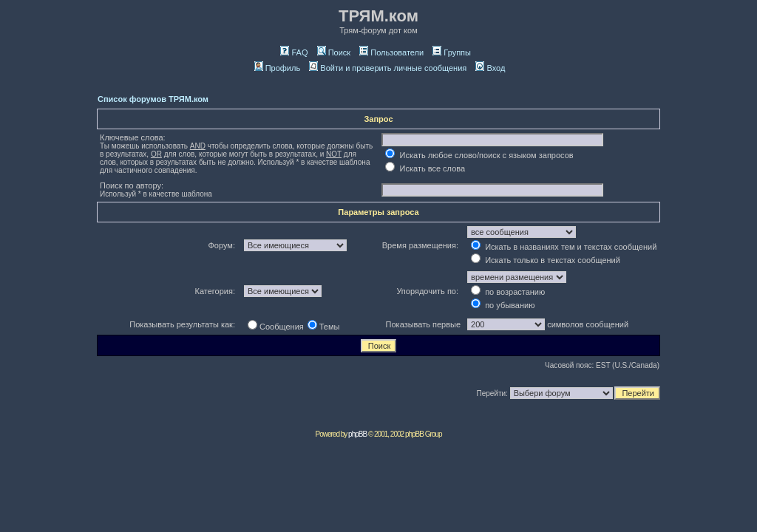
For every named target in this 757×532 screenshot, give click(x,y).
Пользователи (391, 52)
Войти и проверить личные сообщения (388, 68)
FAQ (294, 52)
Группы (452, 52)
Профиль (278, 68)
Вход (490, 68)
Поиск (334, 52)
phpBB (357, 434)
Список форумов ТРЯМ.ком (153, 99)
